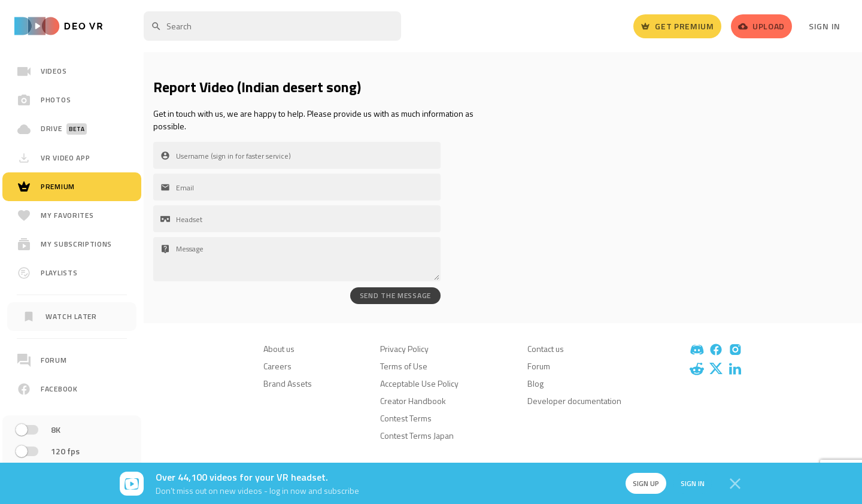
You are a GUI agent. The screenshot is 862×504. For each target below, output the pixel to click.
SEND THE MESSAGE (395, 295)
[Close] (735, 484)
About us (279, 349)
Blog (535, 383)
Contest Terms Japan (417, 435)
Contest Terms (406, 418)
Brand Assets (288, 383)
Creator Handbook (413, 401)
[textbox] (272, 26)
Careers (277, 366)
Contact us (546, 349)
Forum (539, 366)
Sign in (692, 483)
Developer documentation (574, 401)
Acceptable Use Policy (419, 383)
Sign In (825, 26)
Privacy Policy (404, 349)
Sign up (645, 483)
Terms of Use (404, 366)
